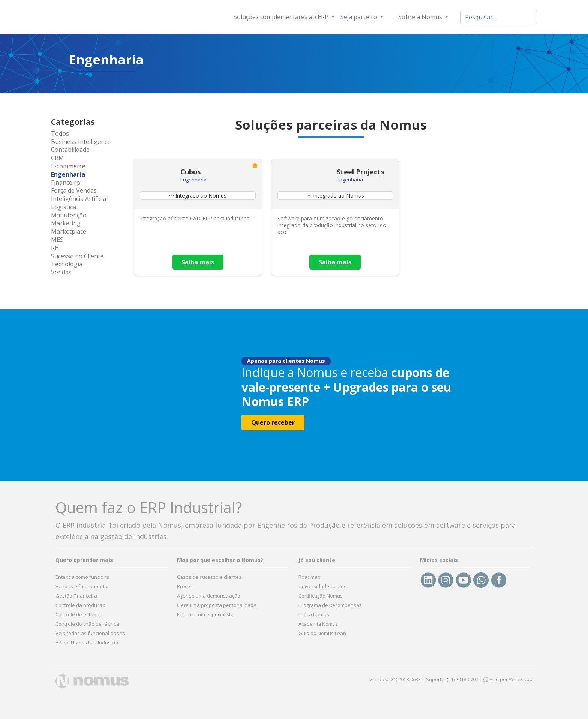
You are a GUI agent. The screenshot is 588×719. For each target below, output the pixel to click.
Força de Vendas (74, 190)
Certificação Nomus (321, 596)
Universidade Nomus (322, 586)
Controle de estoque (79, 614)
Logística (64, 207)
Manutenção (69, 215)
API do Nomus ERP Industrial (87, 643)
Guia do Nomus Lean (322, 633)
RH (55, 248)
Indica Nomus (314, 614)
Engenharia (68, 174)
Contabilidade (70, 150)
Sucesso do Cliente (77, 256)
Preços (185, 586)
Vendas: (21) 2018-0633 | (397, 679)
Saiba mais (198, 262)
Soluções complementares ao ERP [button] (282, 17)
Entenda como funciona (82, 577)
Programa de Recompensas (330, 605)
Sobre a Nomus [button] (421, 17)
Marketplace (69, 231)
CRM (58, 158)
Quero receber (273, 422)
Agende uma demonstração (209, 596)
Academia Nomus (318, 624)
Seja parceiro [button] (360, 17)
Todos (60, 133)
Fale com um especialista (205, 614)
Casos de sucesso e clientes (209, 577)
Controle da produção (80, 605)
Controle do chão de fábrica (87, 624)
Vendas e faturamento (81, 586)
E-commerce (68, 166)
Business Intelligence (81, 142)
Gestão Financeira (76, 596)
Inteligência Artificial (79, 199)
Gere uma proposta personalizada (217, 605)
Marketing (66, 223)
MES (57, 240)
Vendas (61, 272)
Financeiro (66, 183)
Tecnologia (67, 264)
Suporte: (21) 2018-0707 (452, 679)
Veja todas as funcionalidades (90, 633)
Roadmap (310, 577)
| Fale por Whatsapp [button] (506, 679)
